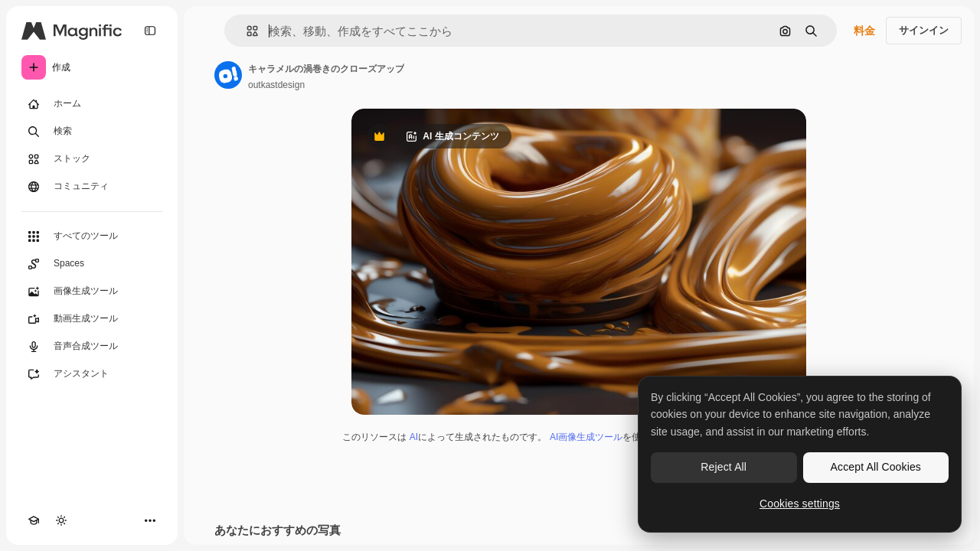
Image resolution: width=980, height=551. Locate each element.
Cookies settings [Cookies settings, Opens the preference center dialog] (800, 504)
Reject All (724, 467)
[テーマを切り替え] (61, 520)
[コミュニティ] (92, 187)
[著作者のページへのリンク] (228, 75)
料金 (864, 31)
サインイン (924, 30)
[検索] (92, 132)
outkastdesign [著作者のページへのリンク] (276, 85)
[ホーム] (92, 104)
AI (414, 437)
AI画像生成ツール (586, 437)
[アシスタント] (92, 374)
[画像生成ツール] (92, 292)
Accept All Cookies (876, 467)
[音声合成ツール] (92, 347)
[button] (246, 31)
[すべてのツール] (92, 236)
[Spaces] (92, 264)
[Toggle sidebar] (150, 31)
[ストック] (92, 159)
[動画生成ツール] (92, 319)
